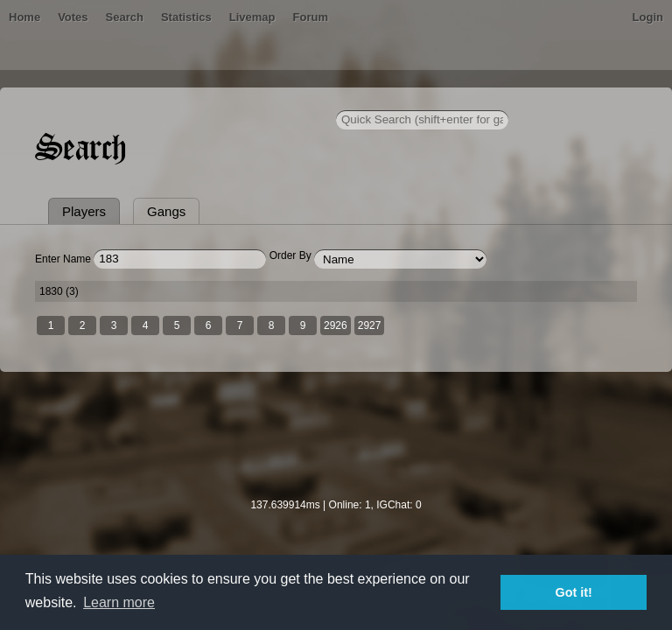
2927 (370, 325)
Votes (73, 17)
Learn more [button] (119, 602)
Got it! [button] (574, 592)
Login (648, 17)
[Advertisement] (336, 446)
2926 (336, 325)
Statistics (186, 17)
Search (125, 17)
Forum (311, 17)
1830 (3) (59, 291)
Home (24, 17)
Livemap (252, 17)
